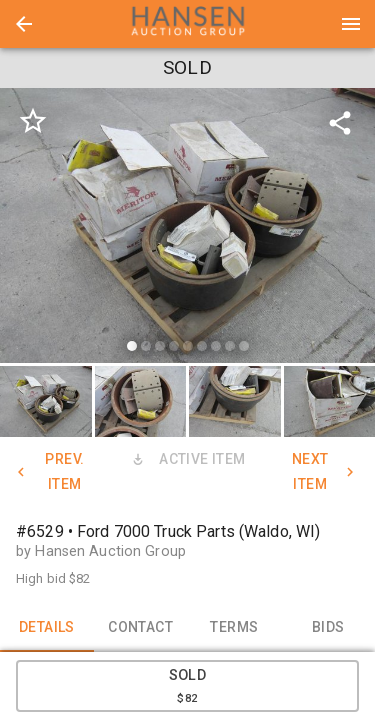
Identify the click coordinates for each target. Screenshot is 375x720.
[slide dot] (132, 346)
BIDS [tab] (328, 628)
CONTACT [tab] (141, 628)
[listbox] (187, 228)
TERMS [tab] (235, 628)
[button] (24, 24)
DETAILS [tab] (47, 628)
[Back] (24, 24)
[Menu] (351, 24)
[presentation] (188, 24)
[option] (187, 228)
